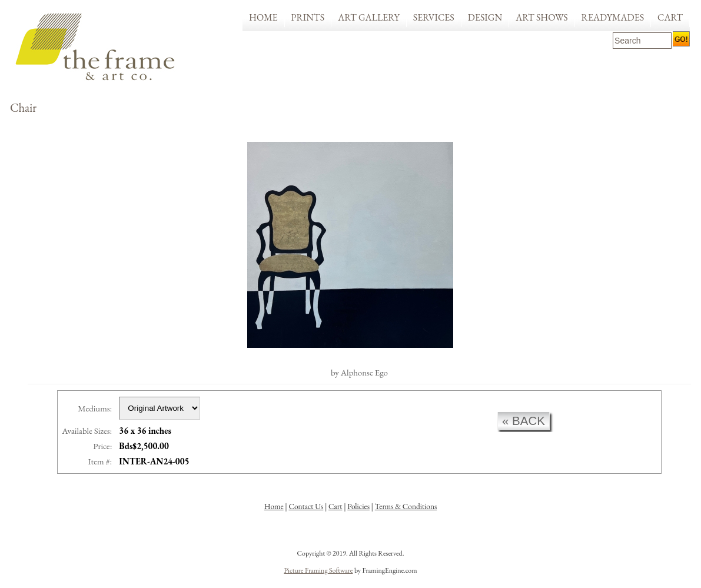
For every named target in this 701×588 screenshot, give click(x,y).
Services (434, 17)
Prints (308, 17)
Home (263, 17)
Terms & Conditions (406, 506)
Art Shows (541, 17)
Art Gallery (369, 17)
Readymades (613, 17)
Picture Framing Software (318, 570)
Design (485, 17)
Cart (670, 17)
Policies (358, 506)
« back (524, 421)
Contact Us (306, 506)
